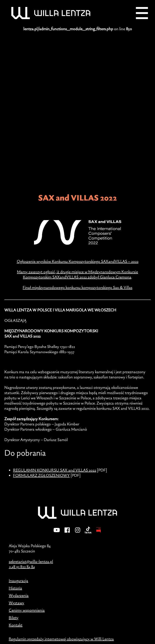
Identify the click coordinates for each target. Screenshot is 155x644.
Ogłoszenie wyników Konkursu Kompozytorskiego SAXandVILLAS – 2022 (78, 261)
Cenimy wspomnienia (27, 610)
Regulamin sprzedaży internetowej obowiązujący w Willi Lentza (61, 639)
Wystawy (16, 603)
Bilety (14, 617)
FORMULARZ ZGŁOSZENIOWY (41, 475)
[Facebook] (67, 533)
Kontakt (16, 625)
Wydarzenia (19, 595)
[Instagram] (78, 533)
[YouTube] (57, 533)
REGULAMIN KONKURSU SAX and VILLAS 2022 (55, 470)
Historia (15, 588)
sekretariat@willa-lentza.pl (31, 561)
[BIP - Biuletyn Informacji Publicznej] (99, 533)
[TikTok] (88, 533)
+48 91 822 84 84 (22, 567)
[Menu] (142, 13)
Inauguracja (18, 580)
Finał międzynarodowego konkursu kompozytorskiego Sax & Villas (77, 287)
